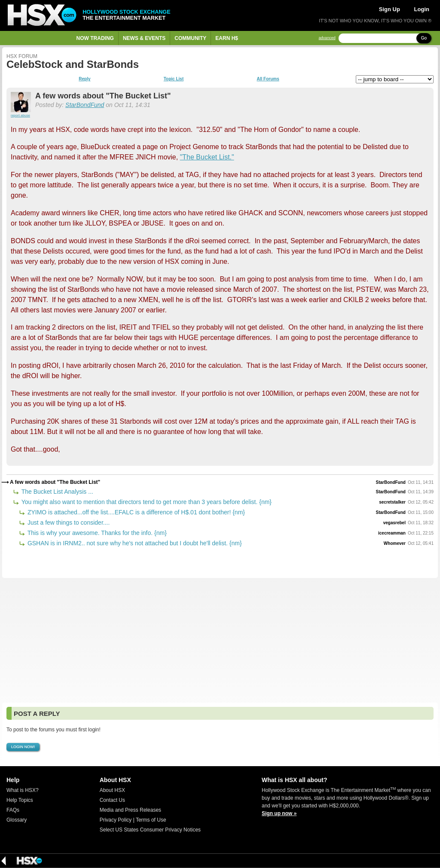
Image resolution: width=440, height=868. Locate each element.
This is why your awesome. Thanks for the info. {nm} (96, 533)
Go (424, 38)
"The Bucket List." (207, 157)
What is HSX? (23, 790)
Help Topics (20, 800)
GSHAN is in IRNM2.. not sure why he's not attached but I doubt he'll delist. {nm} (134, 543)
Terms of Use (151, 820)
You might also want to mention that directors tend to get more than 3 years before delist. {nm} (146, 502)
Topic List (174, 79)
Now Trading (95, 38)
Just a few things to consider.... (68, 523)
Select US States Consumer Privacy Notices (150, 830)
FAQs (13, 810)
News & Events (144, 38)
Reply (84, 79)
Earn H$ (227, 38)
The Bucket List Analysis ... (57, 492)
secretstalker (392, 502)
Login (422, 9)
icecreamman (392, 533)
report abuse (20, 115)
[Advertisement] (220, 640)
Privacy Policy (116, 820)
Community (190, 38)
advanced (327, 38)
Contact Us (112, 800)
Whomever (395, 543)
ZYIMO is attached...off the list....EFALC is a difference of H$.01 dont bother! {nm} (135, 512)
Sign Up (390, 9)
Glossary (17, 820)
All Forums (268, 79)
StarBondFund (85, 105)
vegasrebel (394, 523)
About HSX (112, 790)
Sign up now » (279, 813)
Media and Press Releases (130, 810)
